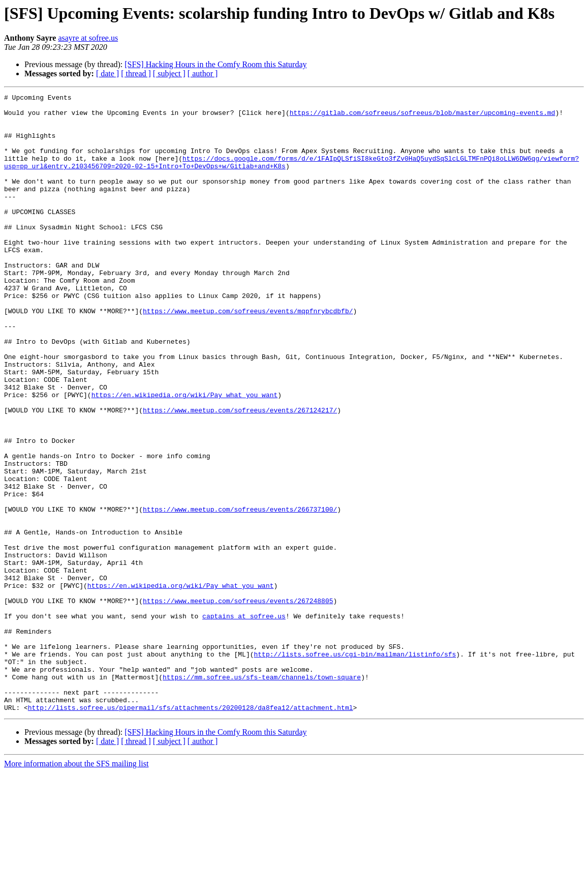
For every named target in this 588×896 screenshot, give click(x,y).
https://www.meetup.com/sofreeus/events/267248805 (238, 703)
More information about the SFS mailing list (76, 887)
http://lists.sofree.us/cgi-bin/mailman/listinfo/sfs (355, 767)
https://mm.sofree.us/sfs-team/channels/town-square (262, 794)
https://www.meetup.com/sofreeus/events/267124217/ (240, 474)
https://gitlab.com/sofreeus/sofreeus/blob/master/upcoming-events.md (423, 117)
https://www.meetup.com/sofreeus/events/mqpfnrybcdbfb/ (248, 355)
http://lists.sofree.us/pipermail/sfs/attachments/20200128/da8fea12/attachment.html (191, 831)
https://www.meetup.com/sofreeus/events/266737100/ (240, 593)
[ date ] (107, 73)
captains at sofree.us (244, 721)
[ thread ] (136, 73)
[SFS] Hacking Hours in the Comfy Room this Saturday (215, 64)
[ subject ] (169, 73)
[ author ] (203, 73)
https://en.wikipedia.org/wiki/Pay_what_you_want (185, 456)
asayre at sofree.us (88, 38)
